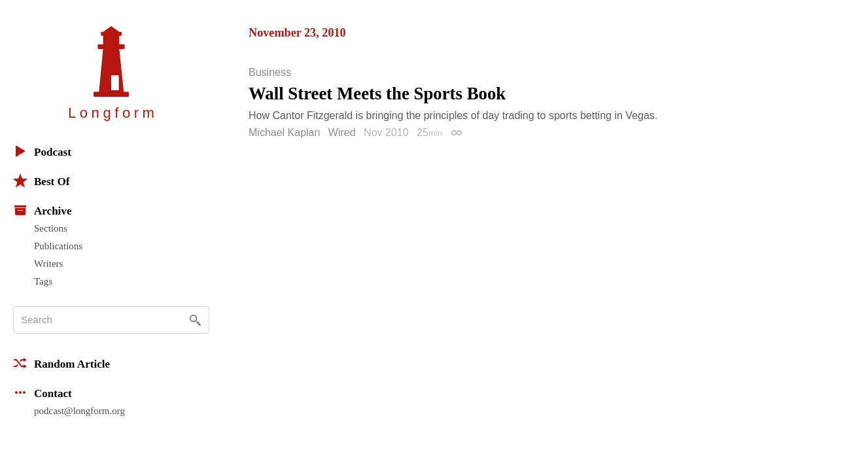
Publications (58, 246)
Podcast (42, 151)
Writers (48, 264)
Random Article (61, 363)
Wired (342, 132)
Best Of (41, 181)
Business (270, 73)
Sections (51, 228)
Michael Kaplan (284, 132)
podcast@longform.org (79, 411)
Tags (43, 281)
